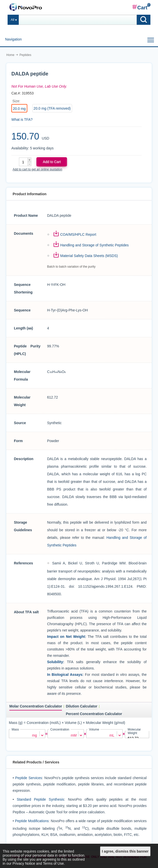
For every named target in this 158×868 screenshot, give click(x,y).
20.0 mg (19, 109)
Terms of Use (53, 863)
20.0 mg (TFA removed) (52, 108)
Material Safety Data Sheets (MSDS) (89, 256)
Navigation (13, 39)
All (13, 20)
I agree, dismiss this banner (125, 851)
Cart (140, 7)
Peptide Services (29, 778)
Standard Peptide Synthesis (40, 799)
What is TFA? (22, 120)
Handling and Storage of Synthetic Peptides (94, 245)
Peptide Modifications (32, 821)
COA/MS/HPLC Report (78, 234)
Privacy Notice (24, 863)
